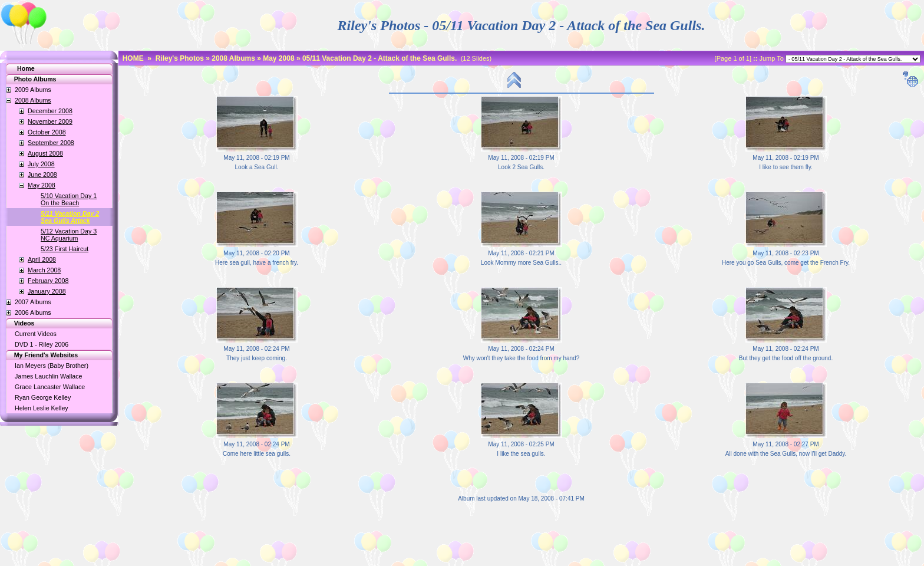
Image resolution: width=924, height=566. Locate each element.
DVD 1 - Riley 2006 (42, 344)
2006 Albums (33, 312)
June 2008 (42, 175)
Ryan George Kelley (43, 397)
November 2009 (50, 121)
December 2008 (50, 111)
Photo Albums (29, 79)
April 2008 (42, 259)
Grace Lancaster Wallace (50, 387)
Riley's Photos (180, 58)
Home (26, 68)
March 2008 (44, 270)
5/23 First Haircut (65, 249)
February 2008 (48, 281)
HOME (133, 58)
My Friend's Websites (40, 355)
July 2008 (41, 164)
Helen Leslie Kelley (42, 408)
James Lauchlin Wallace (49, 376)
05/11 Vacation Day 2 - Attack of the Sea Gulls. (379, 58)
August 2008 (45, 153)
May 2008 (42, 185)
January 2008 (47, 291)
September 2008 (51, 143)
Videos (18, 323)
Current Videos (36, 334)
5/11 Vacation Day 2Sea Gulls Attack (70, 217)
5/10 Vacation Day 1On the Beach (69, 199)
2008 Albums (33, 100)
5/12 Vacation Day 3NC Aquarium (69, 235)
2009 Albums (33, 90)
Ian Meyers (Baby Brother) (52, 366)
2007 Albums (33, 302)
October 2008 (47, 132)
